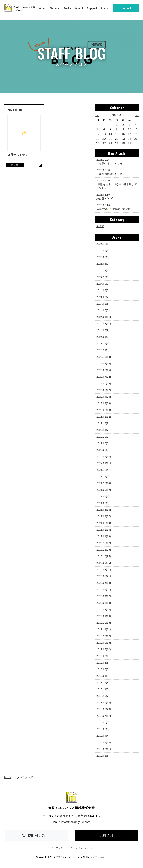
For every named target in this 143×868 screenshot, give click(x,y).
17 (130, 134)
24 (130, 139)
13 (104, 134)
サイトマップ (56, 848)
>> (137, 115)
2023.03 (117, 115)
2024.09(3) (103, 284)
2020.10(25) (104, 556)
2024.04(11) (104, 317)
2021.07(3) (103, 503)
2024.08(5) (103, 290)
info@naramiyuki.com (76, 822)
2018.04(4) (103, 736)
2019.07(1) (103, 656)
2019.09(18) (104, 643)
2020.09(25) (104, 563)
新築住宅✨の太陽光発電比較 (116, 207)
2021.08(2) (103, 496)
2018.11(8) (103, 689)
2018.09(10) (104, 703)
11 (136, 129)
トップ (8, 777)
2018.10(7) (103, 696)
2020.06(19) (104, 583)
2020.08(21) (104, 570)
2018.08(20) (104, 709)
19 (98, 139)
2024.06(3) (103, 304)
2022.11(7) (103, 430)
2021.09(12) (104, 490)
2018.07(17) (104, 716)
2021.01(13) (104, 536)
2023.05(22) (104, 390)
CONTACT (106, 835)
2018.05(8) (103, 729)
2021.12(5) (103, 470)
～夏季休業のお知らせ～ (116, 172)
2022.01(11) (104, 463)
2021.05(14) (104, 510)
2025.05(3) (103, 264)
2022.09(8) (103, 443)
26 (98, 143)
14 (110, 134)
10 (130, 129)
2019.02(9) (103, 669)
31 (130, 143)
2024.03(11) (104, 324)
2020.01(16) (104, 616)
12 (98, 134)
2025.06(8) (103, 257)
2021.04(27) (104, 516)
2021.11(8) (103, 476)
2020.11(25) (104, 550)
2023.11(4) (103, 350)
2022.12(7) (103, 423)
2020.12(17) (104, 543)
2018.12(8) (103, 683)
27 (104, 143)
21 (110, 139)
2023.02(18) (104, 410)
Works (67, 8)
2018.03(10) (104, 742)
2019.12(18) (104, 623)
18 (136, 134)
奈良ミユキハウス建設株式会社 (72, 797)
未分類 (100, 226)
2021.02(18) (104, 530)
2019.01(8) (103, 676)
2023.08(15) (104, 370)
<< (97, 115)
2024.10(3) (103, 277)
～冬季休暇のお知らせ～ (116, 161)
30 (123, 143)
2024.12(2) (103, 270)
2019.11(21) (104, 629)
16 (123, 134)
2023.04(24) (104, 397)
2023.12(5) (103, 344)
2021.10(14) (104, 483)
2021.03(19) (104, 523)
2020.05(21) (104, 590)
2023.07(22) (104, 377)
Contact (126, 8)
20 (104, 139)
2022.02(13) (104, 457)
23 (123, 139)
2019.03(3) (103, 663)
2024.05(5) (103, 310)
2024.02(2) (103, 330)
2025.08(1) (103, 250)
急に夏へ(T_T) (116, 196)
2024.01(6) (103, 337)
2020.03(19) (104, 603)
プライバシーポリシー (83, 848)
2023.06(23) (104, 383)
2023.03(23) (104, 403)
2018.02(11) (104, 749)
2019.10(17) (104, 636)
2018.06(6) (103, 722)
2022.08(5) (103, 450)
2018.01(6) (103, 756)
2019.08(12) (104, 649)
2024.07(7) (103, 297)
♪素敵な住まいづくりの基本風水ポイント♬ (117, 184)
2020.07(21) (104, 576)
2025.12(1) (103, 244)
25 (136, 139)
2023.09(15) (104, 363)
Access (105, 8)
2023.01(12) (104, 417)
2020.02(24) (104, 609)
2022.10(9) (103, 437)
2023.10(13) (104, 357)
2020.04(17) (104, 596)
